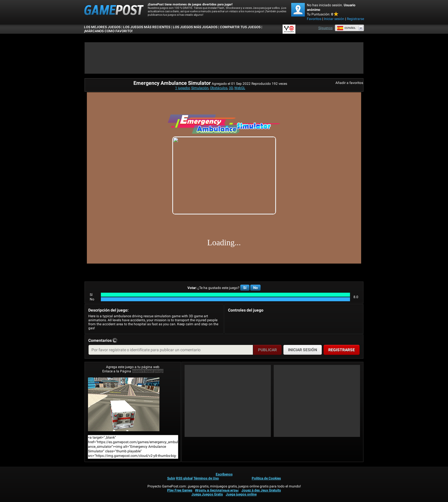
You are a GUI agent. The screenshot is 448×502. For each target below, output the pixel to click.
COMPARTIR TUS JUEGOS (240, 27)
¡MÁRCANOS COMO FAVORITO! (108, 31)
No (255, 288)
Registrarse (355, 19)
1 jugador (182, 88)
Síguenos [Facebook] (325, 28)
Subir (171, 478)
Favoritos (314, 19)
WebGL (240, 88)
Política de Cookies (266, 478)
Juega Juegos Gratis (207, 494)
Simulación (200, 88)
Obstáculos (219, 88)
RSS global (184, 478)
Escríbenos (224, 474)
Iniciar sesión (334, 19)
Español (346, 28)
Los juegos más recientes (147, 27)
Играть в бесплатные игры (217, 490)
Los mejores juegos (102, 27)
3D (231, 88)
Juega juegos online (241, 494)
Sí (245, 288)
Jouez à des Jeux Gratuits (261, 490)
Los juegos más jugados (195, 27)
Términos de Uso (206, 478)
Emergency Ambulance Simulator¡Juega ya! (124, 404)
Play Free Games (180, 490)
